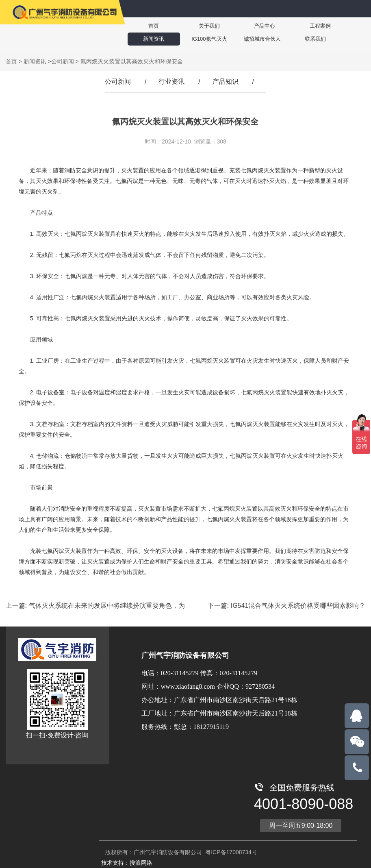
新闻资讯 (150, 39)
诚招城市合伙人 (251, 39)
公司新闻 (63, 61)
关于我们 (200, 26)
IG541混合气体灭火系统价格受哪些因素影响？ (298, 606)
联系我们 (302, 39)
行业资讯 (171, 82)
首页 (150, 26)
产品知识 (226, 82)
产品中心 (250, 26)
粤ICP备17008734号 (230, 852)
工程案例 (299, 26)
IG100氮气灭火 (200, 39)
